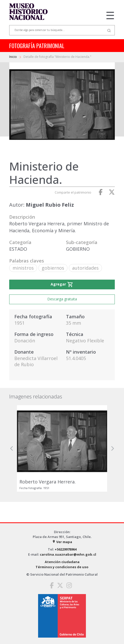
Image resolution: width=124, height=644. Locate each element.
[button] (12, 448)
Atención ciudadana (62, 562)
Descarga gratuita (62, 299)
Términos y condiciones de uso (62, 567)
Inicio (13, 57)
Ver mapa (62, 542)
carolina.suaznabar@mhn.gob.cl (68, 554)
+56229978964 (66, 549)
